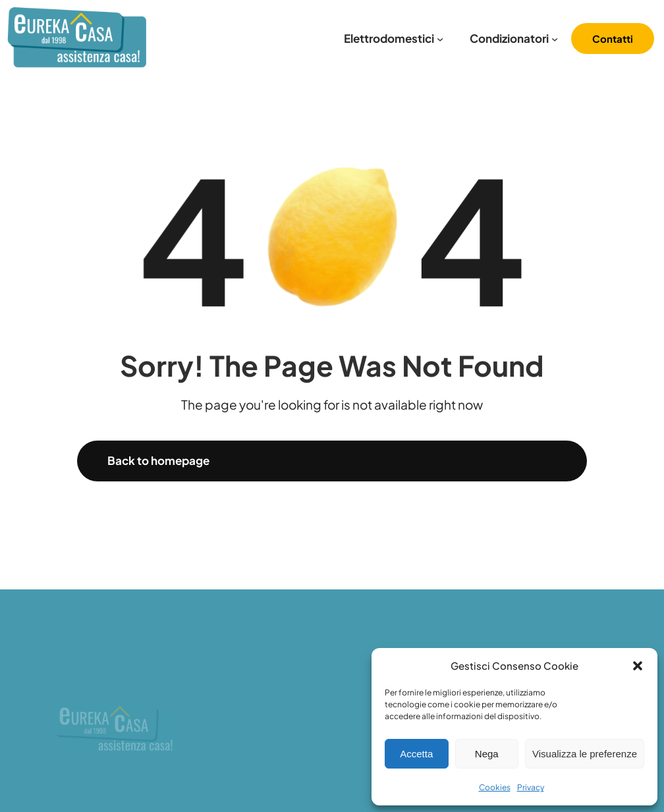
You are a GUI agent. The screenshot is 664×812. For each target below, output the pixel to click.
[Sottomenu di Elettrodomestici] (440, 39)
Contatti (613, 39)
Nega (487, 754)
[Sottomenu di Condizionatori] (555, 39)
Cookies (495, 787)
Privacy (531, 787)
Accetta (416, 754)
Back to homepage (158, 460)
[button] (638, 666)
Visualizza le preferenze (585, 754)
